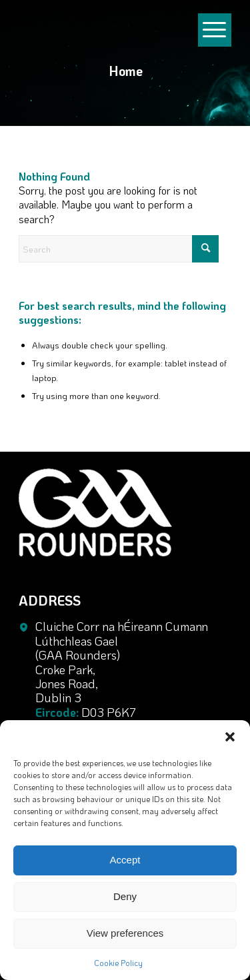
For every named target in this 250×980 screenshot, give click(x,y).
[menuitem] (215, 7)
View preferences (125, 933)
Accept (125, 860)
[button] (230, 737)
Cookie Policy (118, 963)
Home (126, 71)
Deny (125, 896)
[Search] (119, 249)
